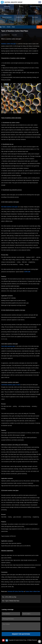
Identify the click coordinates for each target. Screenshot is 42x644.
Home (4, 27)
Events (9, 27)
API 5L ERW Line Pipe (11, 597)
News (13, 27)
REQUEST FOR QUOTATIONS (21, 634)
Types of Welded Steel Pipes (12, 601)
